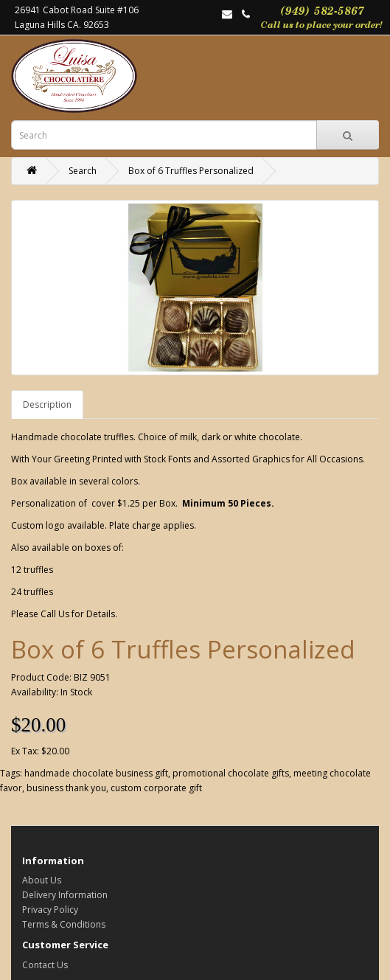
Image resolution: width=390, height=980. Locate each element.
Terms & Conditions (64, 924)
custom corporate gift (156, 788)
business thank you (66, 788)
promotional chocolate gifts (231, 773)
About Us (42, 880)
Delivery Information (65, 895)
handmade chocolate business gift (96, 773)
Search (83, 171)
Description (47, 404)
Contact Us (45, 965)
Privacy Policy (50, 910)
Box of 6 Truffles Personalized (191, 171)
